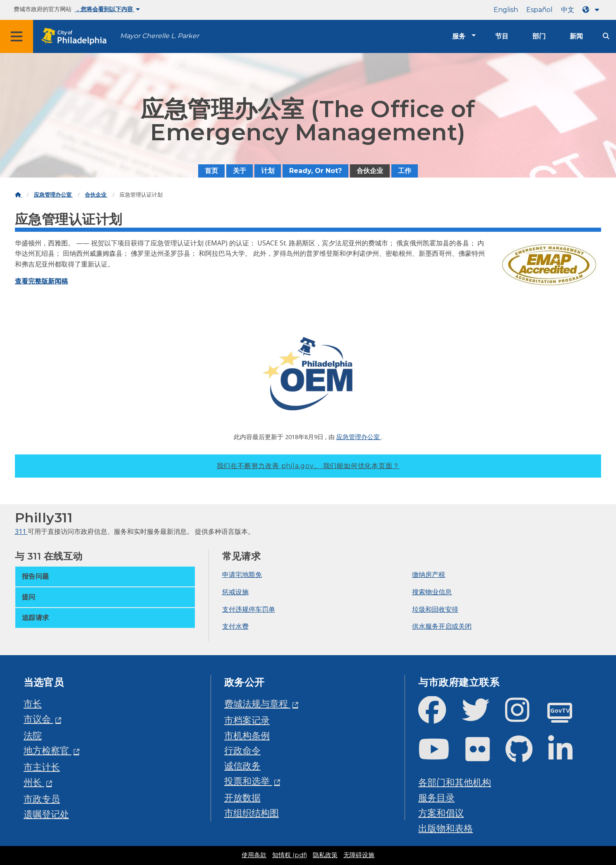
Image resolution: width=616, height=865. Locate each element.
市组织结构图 (252, 813)
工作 (405, 171)
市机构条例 (247, 735)
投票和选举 (248, 781)
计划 (268, 171)
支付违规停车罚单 (249, 609)
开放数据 (242, 797)
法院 (33, 735)
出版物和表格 (446, 828)
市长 (33, 703)
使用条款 (254, 855)
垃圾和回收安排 (435, 609)
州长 (34, 782)
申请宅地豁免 (242, 574)
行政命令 (242, 750)
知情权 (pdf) (290, 855)
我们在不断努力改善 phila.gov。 (308, 466)
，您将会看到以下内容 (107, 9)
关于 (240, 171)
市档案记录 (247, 720)
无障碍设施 (359, 855)
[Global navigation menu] (17, 36)
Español (539, 10)
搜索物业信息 (432, 592)
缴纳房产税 (429, 574)
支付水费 (235, 626)
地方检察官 (48, 750)
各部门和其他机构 (455, 782)
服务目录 (436, 797)
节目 (502, 36)
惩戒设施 (235, 592)
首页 (211, 171)
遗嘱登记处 (46, 814)
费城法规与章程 (257, 703)
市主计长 (42, 767)
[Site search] (606, 36)
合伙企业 (370, 171)
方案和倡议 (441, 813)
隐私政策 (325, 855)
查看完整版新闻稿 (41, 281)
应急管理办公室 (53, 195)
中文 (568, 10)
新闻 (576, 36)
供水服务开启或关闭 (442, 626)
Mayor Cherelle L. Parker (159, 36)
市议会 (38, 719)
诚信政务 (242, 765)
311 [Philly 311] (21, 531)
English (506, 10)
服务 (459, 36)
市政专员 (42, 799)
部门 (539, 36)
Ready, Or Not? (315, 171)
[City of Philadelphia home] (77, 37)
